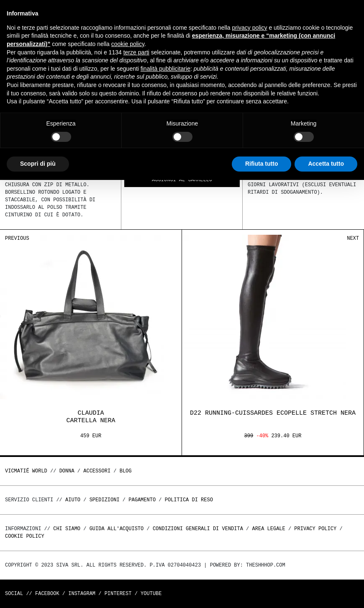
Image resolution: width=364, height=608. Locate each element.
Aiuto (73, 500)
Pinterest (118, 594)
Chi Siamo (67, 529)
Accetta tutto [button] (326, 164)
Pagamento (142, 500)
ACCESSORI (97, 471)
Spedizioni (105, 500)
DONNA (67, 471)
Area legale (268, 529)
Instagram (82, 594)
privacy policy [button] (250, 28)
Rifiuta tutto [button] (262, 164)
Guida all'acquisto (117, 529)
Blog (126, 471)
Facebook (47, 594)
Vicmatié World (26, 471)
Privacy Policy (315, 529)
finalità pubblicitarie (165, 69)
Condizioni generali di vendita (198, 529)
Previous (17, 238)
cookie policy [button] (128, 44)
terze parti (136, 52)
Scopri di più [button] (38, 164)
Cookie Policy (25, 536)
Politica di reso (189, 500)
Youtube (151, 594)
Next (353, 238)
